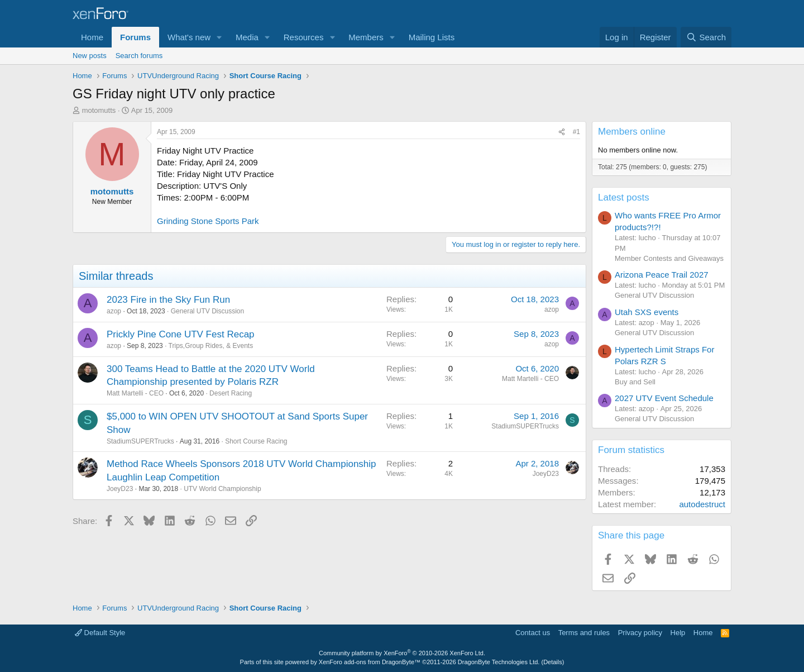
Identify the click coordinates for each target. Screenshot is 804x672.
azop (114, 311)
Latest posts (624, 197)
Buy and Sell (635, 382)
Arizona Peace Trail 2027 (662, 275)
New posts (90, 56)
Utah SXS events (647, 312)
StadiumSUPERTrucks (140, 441)
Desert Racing (231, 393)
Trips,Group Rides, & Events (211, 346)
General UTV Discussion (207, 311)
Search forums (139, 56)
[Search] (706, 37)
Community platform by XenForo (402, 653)
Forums (135, 37)
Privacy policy (640, 633)
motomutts (99, 110)
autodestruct (702, 504)
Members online (632, 132)
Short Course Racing (256, 441)
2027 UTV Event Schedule (664, 398)
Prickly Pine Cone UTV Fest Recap (181, 334)
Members (366, 37)
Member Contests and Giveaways (669, 258)
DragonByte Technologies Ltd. (499, 662)
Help (678, 633)
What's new (189, 37)
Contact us (533, 633)
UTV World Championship (222, 489)
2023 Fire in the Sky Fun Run (168, 300)
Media (247, 37)
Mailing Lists (432, 37)
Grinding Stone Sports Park (208, 221)
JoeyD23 (120, 489)
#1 (576, 132)
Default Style (100, 633)
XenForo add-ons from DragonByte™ (370, 662)
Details (553, 662)
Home (92, 37)
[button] (219, 37)
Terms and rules (584, 633)
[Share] (562, 132)
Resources (304, 37)
